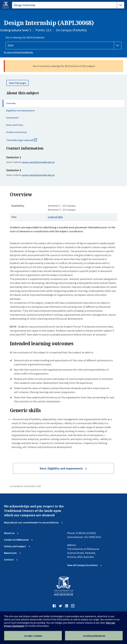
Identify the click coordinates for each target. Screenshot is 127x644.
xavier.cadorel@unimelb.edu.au (38, 162)
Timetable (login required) (25, 141)
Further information (17, 132)
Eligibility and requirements (21, 111)
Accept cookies (33, 636)
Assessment (12, 118)
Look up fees (55, 217)
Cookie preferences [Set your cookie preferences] (94, 636)
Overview (11, 103)
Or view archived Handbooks (18, 52)
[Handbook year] (63, 45)
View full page (17, 83)
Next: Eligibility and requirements (61, 468)
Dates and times (15, 125)
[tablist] (68, 5)
